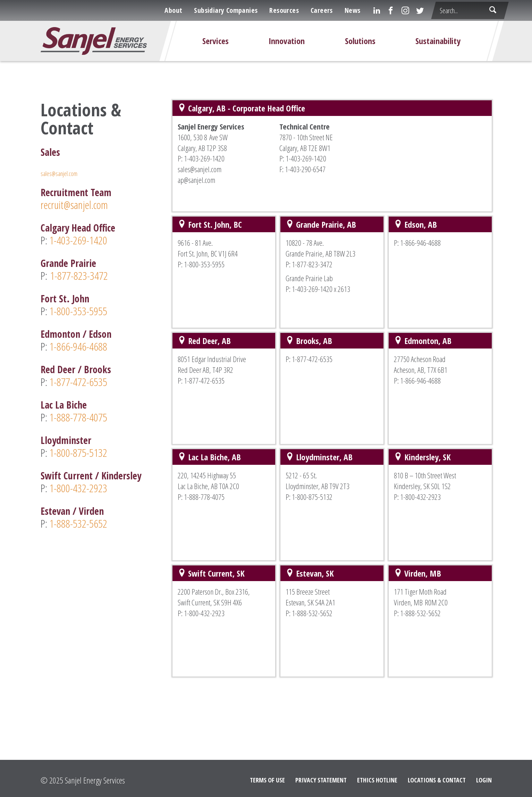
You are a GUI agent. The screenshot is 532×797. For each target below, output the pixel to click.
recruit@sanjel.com (74, 205)
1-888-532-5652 (77, 523)
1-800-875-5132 (80, 452)
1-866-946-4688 (78, 346)
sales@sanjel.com (59, 174)
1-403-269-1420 (78, 240)
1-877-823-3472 (79, 275)
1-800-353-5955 (78, 311)
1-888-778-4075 (78, 417)
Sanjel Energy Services (95, 780)
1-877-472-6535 (78, 382)
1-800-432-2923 (78, 488)
